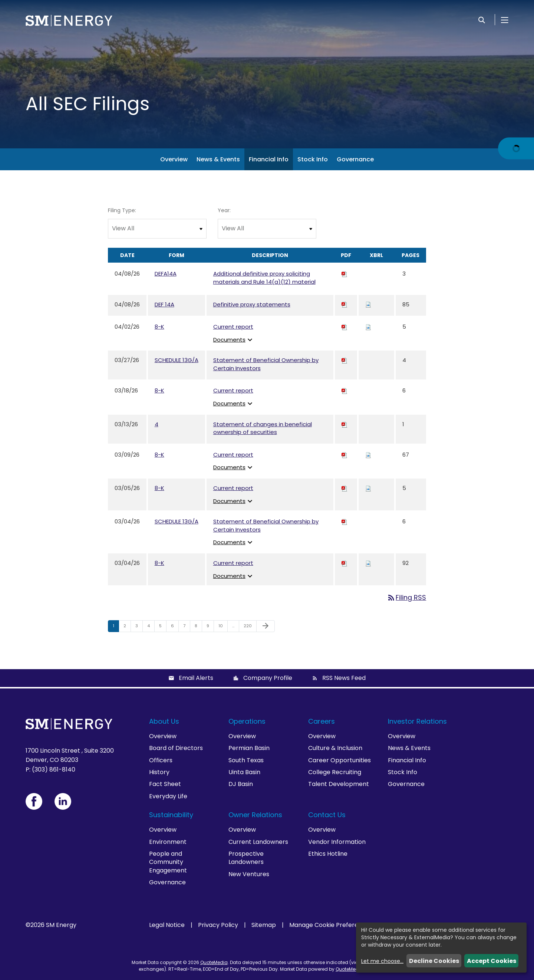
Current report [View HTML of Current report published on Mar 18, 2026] (233, 390)
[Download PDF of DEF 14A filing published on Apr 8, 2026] (345, 304)
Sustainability (171, 815)
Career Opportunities (339, 760)
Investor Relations (417, 721)
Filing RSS (406, 597)
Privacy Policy (218, 925)
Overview (174, 159)
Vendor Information (337, 842)
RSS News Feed (344, 678)
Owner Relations (255, 815)
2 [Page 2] (127, 627)
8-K (159, 327)
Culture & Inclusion (335, 748)
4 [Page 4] (151, 627)
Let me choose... (382, 961)
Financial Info (269, 159)
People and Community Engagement (168, 862)
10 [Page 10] (223, 627)
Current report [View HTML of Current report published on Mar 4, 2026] (233, 563)
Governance (355, 159)
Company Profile (268, 678)
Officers (161, 760)
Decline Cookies (434, 961)
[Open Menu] (505, 20)
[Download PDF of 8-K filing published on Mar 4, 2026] (345, 563)
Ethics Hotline (328, 854)
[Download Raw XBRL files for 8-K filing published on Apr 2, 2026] (368, 327)
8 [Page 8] (198, 627)
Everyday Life (168, 796)
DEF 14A (164, 304)
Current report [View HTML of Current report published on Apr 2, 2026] (233, 327)
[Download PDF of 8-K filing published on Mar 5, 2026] (345, 488)
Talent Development (339, 784)
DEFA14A (166, 274)
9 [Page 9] (210, 627)
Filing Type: (122, 210)
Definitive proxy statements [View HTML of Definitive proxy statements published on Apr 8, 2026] (252, 304)
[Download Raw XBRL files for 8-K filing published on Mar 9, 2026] (368, 455)
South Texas (246, 760)
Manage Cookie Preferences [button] (331, 925)
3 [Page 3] (139, 627)
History (159, 772)
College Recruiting (335, 772)
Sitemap (264, 925)
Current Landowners (258, 842)
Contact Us (327, 815)
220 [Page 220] (249, 627)
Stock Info (313, 159)
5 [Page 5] (163, 627)
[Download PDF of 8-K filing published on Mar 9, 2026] (345, 455)
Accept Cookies (492, 961)
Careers (322, 721)
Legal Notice (167, 925)
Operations (247, 721)
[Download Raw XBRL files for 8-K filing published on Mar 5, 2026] (368, 488)
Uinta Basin (244, 772)
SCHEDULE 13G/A (177, 360)
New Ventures (249, 874)
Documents (234, 340)
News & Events (218, 159)
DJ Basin (241, 784)
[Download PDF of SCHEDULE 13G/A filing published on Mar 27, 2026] (345, 360)
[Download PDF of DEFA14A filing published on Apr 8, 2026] (345, 274)
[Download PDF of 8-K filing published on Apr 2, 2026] (345, 327)
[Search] (482, 20)
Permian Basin (249, 748)
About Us (164, 721)
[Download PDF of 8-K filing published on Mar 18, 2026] (345, 390)
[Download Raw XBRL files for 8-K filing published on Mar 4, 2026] (368, 563)
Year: (224, 210)
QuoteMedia (214, 962)
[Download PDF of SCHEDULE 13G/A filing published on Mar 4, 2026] (345, 521)
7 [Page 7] (187, 627)
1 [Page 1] (116, 627)
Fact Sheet (165, 784)
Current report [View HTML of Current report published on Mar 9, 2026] (233, 455)
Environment (168, 842)
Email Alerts (196, 678)
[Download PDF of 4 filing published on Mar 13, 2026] (345, 424)
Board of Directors (176, 748)
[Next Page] (266, 626)
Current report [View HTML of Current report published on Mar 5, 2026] (233, 488)
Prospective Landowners (246, 858)
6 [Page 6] (175, 627)
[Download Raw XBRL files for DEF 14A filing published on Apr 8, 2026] (368, 304)
